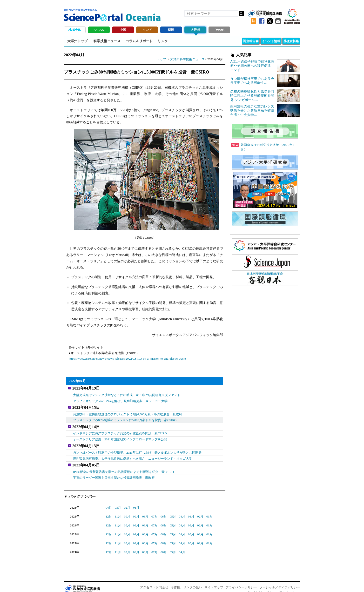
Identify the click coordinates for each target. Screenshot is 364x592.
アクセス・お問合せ (154, 582)
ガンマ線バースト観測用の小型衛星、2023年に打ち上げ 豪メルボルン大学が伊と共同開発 (137, 449)
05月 (173, 512)
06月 (164, 512)
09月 (136, 512)
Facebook (262, 21)
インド (147, 30)
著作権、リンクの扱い (186, 582)
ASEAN (99, 30)
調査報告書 (251, 41)
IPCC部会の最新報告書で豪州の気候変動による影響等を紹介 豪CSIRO (123, 467)
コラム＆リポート (139, 41)
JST (82, 584)
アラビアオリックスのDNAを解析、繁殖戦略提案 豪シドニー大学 (120, 400)
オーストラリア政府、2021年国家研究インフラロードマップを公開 (120, 436)
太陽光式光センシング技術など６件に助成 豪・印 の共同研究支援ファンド (127, 394)
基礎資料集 (291, 41)
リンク (163, 41)
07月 (155, 512)
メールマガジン (278, 21)
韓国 (171, 30)
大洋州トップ (77, 41)
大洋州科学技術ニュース (187, 59)
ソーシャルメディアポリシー (280, 582)
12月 (109, 512)
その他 (219, 30)
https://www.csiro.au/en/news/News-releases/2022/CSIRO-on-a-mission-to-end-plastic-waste (127, 359)
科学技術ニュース (107, 41)
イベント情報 (271, 41)
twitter (270, 21)
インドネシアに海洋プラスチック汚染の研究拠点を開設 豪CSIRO (120, 431)
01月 (136, 503)
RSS (253, 21)
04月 (109, 503)
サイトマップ (214, 582)
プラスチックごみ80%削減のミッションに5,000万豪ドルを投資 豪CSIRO (125, 418)
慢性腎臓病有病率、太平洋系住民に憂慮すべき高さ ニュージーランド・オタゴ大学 (133, 455)
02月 (127, 503)
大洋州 (195, 30)
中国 (123, 30)
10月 (127, 512)
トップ (161, 59)
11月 (118, 512)
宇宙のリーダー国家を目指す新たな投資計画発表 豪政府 (114, 473)
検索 (241, 13)
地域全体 (75, 30)
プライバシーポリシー (241, 582)
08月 (145, 512)
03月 (118, 503)
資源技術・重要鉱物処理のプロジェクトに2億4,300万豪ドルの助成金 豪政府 (128, 412)
